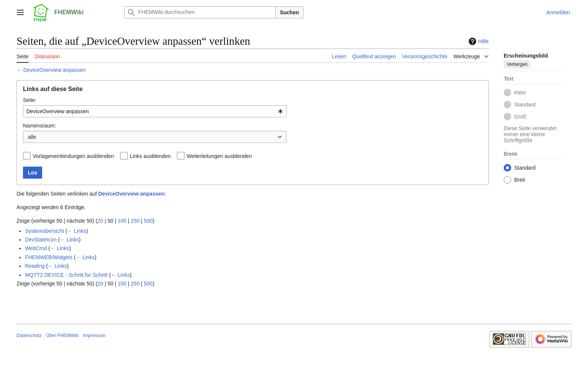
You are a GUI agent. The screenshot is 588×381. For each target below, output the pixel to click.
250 (135, 221)
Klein (520, 93)
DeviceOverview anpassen (55, 70)
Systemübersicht (44, 231)
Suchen (289, 12)
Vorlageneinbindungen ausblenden (73, 156)
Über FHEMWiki (62, 335)
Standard (525, 105)
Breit (520, 180)
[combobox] (155, 111)
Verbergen (517, 64)
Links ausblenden (150, 156)
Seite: (30, 100)
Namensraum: (40, 126)
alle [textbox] (32, 137)
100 (122, 221)
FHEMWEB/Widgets (49, 257)
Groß (520, 117)
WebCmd (36, 248)
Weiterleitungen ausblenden (219, 156)
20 (101, 221)
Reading (35, 266)
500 (148, 221)
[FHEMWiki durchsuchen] (200, 12)
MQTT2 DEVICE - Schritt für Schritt (66, 275)
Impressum (94, 335)
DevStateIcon (41, 240)
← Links (77, 231)
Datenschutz (29, 335)
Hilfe (478, 41)
